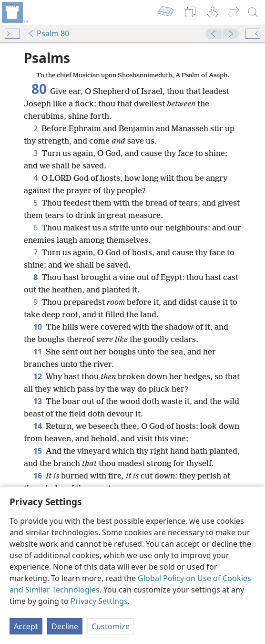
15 (38, 451)
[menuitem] (14, 12)
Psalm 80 (48, 33)
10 (38, 327)
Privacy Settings (99, 601)
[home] (14, 12)
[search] (253, 12)
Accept (26, 626)
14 (38, 426)
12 (38, 376)
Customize (111, 626)
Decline (65, 626)
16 (38, 476)
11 (38, 352)
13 (38, 401)
